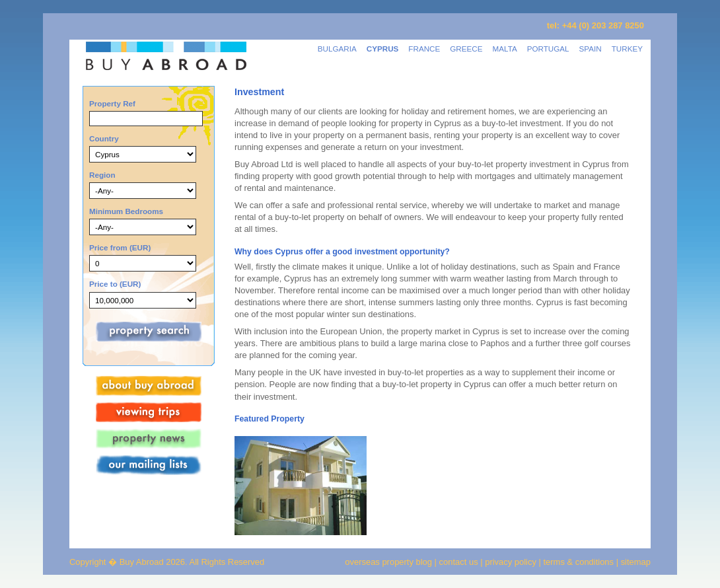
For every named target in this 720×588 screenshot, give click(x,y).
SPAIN (591, 49)
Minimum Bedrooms (126, 211)
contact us (459, 562)
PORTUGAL (548, 49)
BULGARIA (337, 49)
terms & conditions (580, 562)
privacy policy (511, 562)
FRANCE (424, 49)
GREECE (466, 49)
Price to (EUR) (115, 284)
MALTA (505, 49)
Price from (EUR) (120, 247)
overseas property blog (388, 562)
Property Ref (112, 103)
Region (102, 175)
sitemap (634, 562)
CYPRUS (383, 49)
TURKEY (627, 49)
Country (104, 138)
